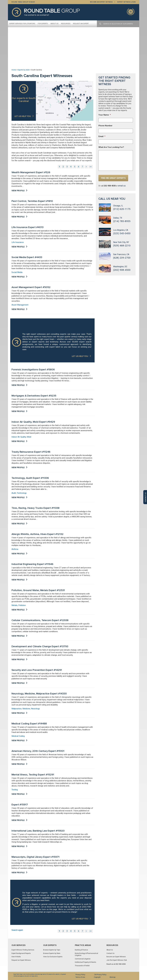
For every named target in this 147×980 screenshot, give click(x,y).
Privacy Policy (80, 975)
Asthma (15, 549)
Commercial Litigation (83, 959)
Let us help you (23, 116)
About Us (54, 24)
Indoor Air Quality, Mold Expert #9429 (33, 422)
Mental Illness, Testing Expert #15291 (33, 775)
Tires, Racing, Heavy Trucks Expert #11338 (36, 508)
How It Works (16, 957)
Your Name (105, 115)
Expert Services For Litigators (22, 24)
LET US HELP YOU (80, 356)
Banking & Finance (81, 950)
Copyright (97, 977)
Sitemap (112, 977)
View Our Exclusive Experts (53, 957)
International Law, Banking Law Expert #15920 (38, 831)
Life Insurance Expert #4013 (27, 227)
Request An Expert (81, 24)
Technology (22, 493)
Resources (66, 24)
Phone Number (105, 126)
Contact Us (110, 953)
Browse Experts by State (52, 953)
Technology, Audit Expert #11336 (30, 478)
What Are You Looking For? (111, 147)
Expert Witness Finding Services (23, 950)
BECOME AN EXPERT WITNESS (101, 2)
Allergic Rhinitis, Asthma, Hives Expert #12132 (37, 534)
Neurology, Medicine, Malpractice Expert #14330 (39, 694)
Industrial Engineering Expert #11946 (32, 564)
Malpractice (17, 709)
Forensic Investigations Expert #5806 (33, 370)
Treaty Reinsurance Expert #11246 (31, 452)
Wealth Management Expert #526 (31, 172)
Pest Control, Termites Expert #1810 (32, 201)
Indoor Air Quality (19, 437)
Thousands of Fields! (82, 966)
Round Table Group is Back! (23, 2)
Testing (15, 790)
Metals (14, 605)
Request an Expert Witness (21, 960)
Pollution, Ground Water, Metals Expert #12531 (38, 590)
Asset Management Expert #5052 (31, 287)
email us (122, 186)
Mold (29, 437)
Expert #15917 (20, 805)
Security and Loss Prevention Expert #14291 (37, 670)
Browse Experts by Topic (52, 950)
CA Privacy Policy (100, 975)
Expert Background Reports (21, 953)
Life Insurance (18, 242)
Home (14, 70)
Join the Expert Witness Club (117, 960)
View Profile (18, 191)
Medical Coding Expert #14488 (29, 724)
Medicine (26, 709)
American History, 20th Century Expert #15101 (38, 751)
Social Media (17, 272)
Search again (17, 930)
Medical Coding (18, 736)
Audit (14, 493)
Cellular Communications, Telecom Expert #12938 (40, 620)
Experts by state (24, 70)
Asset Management (20, 305)
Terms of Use (80, 977)
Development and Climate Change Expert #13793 (40, 646)
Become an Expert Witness (116, 957)
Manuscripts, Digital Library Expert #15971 (36, 857)
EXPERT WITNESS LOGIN (126, 2)
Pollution (22, 605)
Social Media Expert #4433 (27, 257)
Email (102, 136)
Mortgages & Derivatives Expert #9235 (34, 396)
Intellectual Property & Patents (85, 962)
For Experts (43, 24)
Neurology (35, 709)
